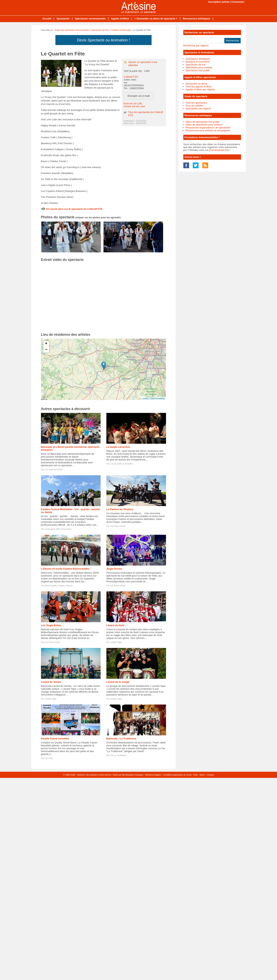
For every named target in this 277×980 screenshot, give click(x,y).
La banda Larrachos (118, 447)
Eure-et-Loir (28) (133, 103)
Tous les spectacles (196, 103)
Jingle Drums (114, 569)
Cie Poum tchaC (118, 526)
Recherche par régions (196, 46)
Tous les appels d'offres (199, 87)
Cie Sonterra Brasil (54, 469)
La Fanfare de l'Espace (120, 509)
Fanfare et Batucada (121, 30)
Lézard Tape (116, 642)
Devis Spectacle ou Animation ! (103, 40)
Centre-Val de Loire (134, 106)
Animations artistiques (198, 59)
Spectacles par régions (198, 108)
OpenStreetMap (158, 398)
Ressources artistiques (196, 19)
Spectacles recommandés (90, 19)
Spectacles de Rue (100, 30)
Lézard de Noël (115, 625)
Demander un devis (196, 84)
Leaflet (145, 398)
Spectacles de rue (196, 65)
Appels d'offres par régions (200, 89)
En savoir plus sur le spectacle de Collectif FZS (74, 209)
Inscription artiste (219, 2)
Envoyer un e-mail (139, 96)
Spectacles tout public (198, 70)
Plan (196, 775)
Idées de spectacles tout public (203, 122)
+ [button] (46, 344)
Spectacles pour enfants (199, 67)
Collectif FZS (131, 77)
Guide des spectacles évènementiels (72, 30)
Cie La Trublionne (118, 755)
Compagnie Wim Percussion (58, 529)
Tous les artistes (195, 106)
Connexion (238, 2)
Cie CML (49, 758)
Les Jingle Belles (51, 625)
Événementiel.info (219, 150)
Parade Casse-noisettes (55, 739)
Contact (210, 775)
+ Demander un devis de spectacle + (156, 19)
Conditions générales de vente (177, 775)
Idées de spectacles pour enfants (204, 125)
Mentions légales (153, 775)
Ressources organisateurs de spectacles (208, 128)
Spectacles (63, 19)
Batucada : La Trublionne (121, 739)
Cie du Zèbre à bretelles (121, 464)
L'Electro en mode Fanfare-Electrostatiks (65, 569)
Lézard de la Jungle (118, 682)
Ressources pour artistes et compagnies (208, 130)
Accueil (47, 19)
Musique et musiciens (198, 62)
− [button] (46, 350)
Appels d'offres (120, 19)
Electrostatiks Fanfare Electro (59, 586)
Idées (202, 775)
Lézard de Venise (51, 682)
